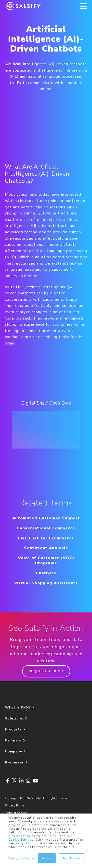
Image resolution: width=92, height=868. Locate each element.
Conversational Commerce (46, 528)
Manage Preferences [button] (21, 858)
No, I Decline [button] (72, 858)
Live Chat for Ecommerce (46, 538)
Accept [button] (47, 858)
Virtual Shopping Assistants (46, 583)
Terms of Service (16, 813)
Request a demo (46, 671)
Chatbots (46, 573)
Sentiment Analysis (46, 548)
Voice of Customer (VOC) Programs (46, 561)
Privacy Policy (15, 806)
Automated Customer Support (46, 518)
